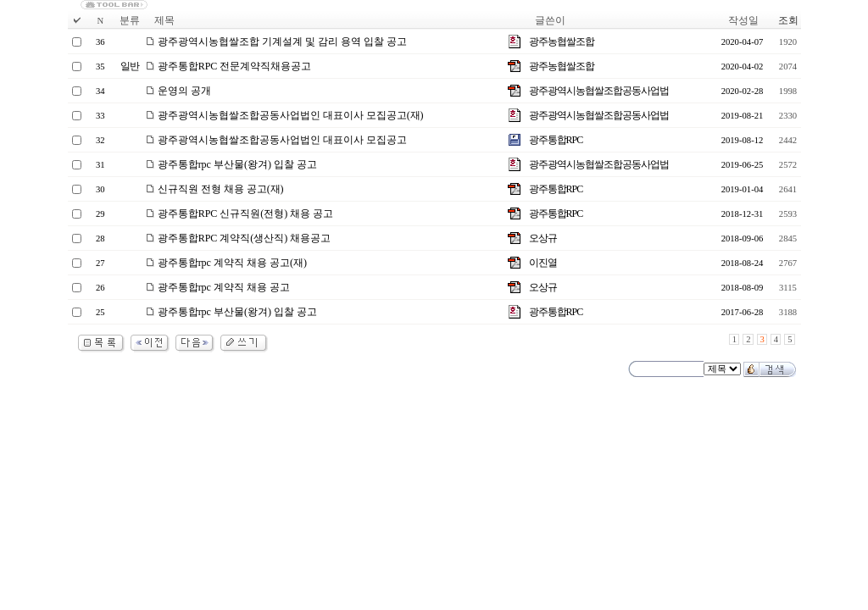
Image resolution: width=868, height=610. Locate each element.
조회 (788, 20)
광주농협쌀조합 (562, 42)
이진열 (543, 263)
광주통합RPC (556, 140)
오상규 (543, 238)
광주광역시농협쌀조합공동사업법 (599, 91)
